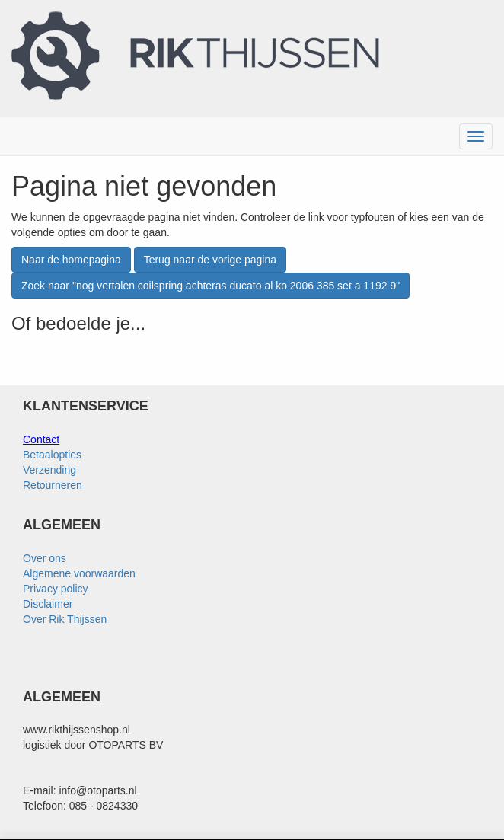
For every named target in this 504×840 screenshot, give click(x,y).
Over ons (45, 558)
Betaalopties (52, 455)
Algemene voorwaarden (79, 573)
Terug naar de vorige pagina (210, 260)
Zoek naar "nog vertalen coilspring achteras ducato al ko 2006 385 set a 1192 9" (211, 286)
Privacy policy (56, 589)
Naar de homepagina (71, 260)
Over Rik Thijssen (65, 619)
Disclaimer (48, 604)
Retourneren (53, 485)
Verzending (49, 470)
